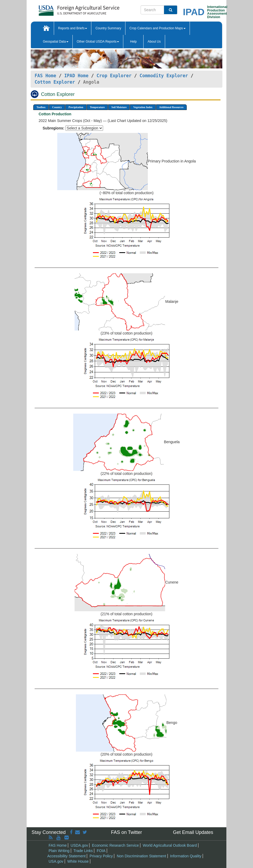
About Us (154, 42)
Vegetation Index (143, 107)
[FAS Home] (66, 9)
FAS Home (45, 76)
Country (57, 107)
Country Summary (108, 28)
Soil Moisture (119, 107)
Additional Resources (171, 107)
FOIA (101, 851)
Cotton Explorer (55, 82)
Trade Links (83, 851)
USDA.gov (79, 845)
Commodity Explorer (164, 76)
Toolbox (41, 107)
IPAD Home (76, 76)
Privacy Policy (101, 856)
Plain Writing (59, 851)
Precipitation (76, 107)
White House (78, 861)
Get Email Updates (193, 832)
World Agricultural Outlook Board (170, 845)
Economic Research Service (115, 845)
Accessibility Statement (67, 856)
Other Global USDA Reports (98, 42)
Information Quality (186, 856)
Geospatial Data (56, 42)
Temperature (97, 107)
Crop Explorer (114, 76)
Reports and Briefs (73, 28)
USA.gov (56, 861)
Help (133, 42)
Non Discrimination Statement (141, 856)
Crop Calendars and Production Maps (158, 28)
